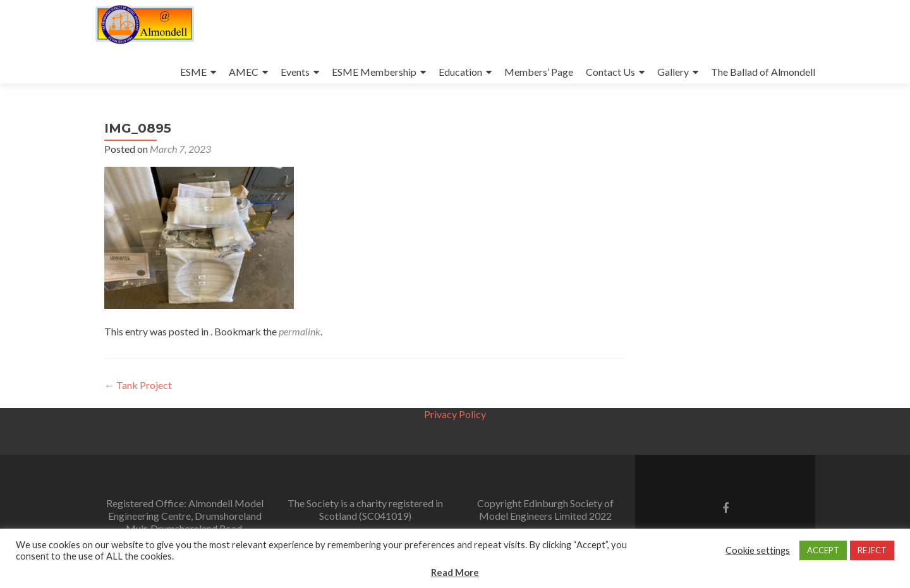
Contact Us (610, 72)
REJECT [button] (872, 550)
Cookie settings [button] (758, 550)
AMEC (244, 72)
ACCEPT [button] (823, 550)
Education (460, 72)
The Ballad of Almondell (763, 72)
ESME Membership (374, 72)
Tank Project (138, 385)
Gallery (673, 72)
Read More (455, 572)
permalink (300, 331)
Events (295, 72)
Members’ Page (539, 72)
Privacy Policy (455, 414)
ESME (193, 72)
